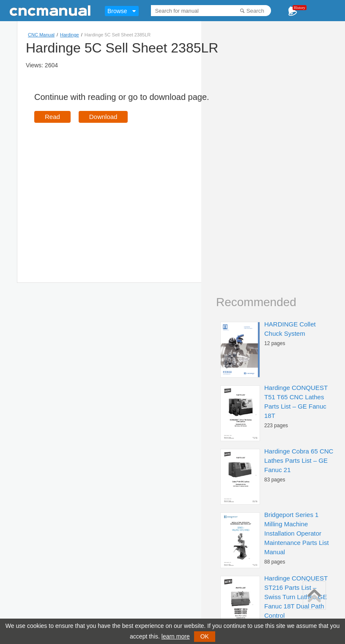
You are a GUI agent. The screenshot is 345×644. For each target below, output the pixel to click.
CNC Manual (41, 35)
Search (255, 11)
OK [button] (205, 636)
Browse (117, 11)
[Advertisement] (105, 191)
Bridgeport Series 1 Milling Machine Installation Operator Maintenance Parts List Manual (297, 533)
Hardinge (70, 35)
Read (52, 117)
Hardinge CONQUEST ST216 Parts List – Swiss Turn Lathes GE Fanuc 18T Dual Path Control (296, 597)
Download (103, 117)
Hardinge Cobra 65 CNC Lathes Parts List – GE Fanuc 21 (299, 460)
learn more (176, 636)
